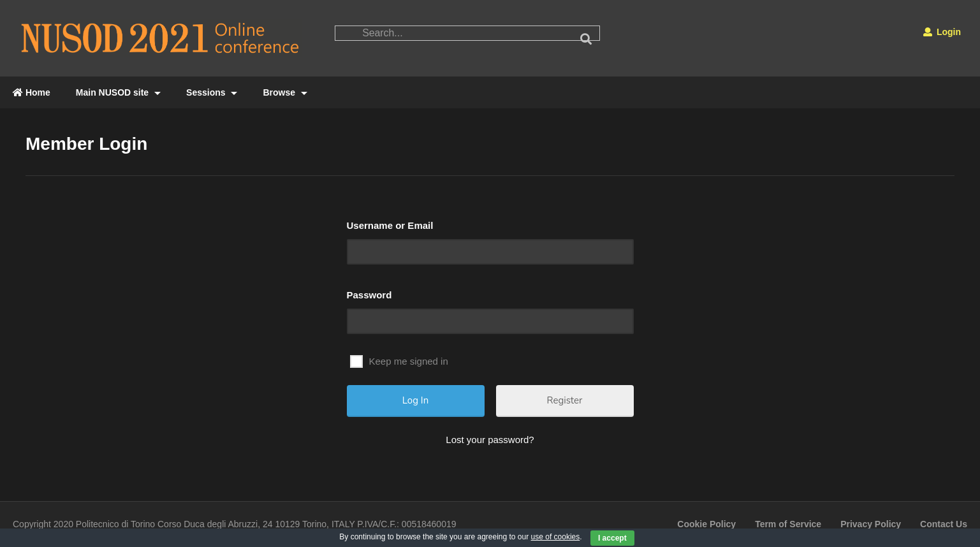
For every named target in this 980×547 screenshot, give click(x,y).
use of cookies (556, 537)
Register (565, 400)
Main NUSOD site (118, 92)
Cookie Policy (706, 524)
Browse (285, 92)
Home (32, 92)
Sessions (212, 92)
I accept (612, 538)
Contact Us (944, 524)
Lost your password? (490, 440)
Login (942, 32)
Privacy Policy (871, 524)
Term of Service (788, 524)
